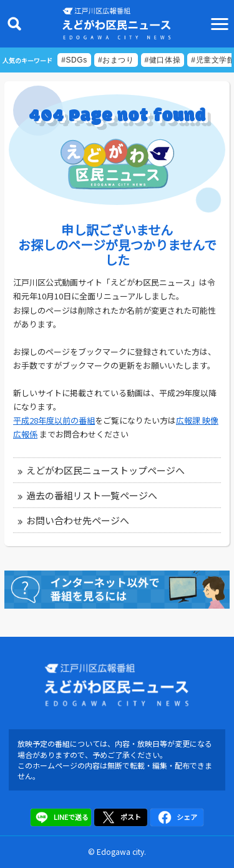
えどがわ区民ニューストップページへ (105, 470)
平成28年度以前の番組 (54, 420)
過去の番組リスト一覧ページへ (92, 495)
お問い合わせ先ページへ (78, 520)
